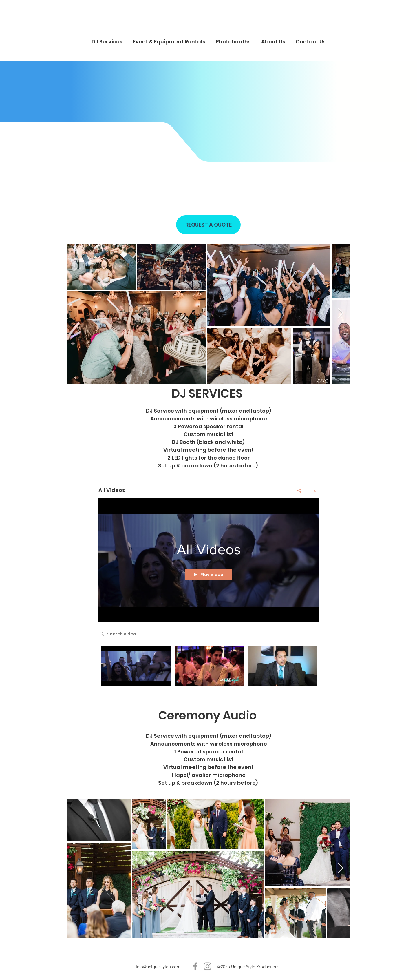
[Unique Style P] (195, 966)
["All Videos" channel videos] (209, 668)
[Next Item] (340, 314)
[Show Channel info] (313, 491)
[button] (107, 39)
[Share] (299, 491)
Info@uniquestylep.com (158, 967)
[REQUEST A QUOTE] (208, 225)
